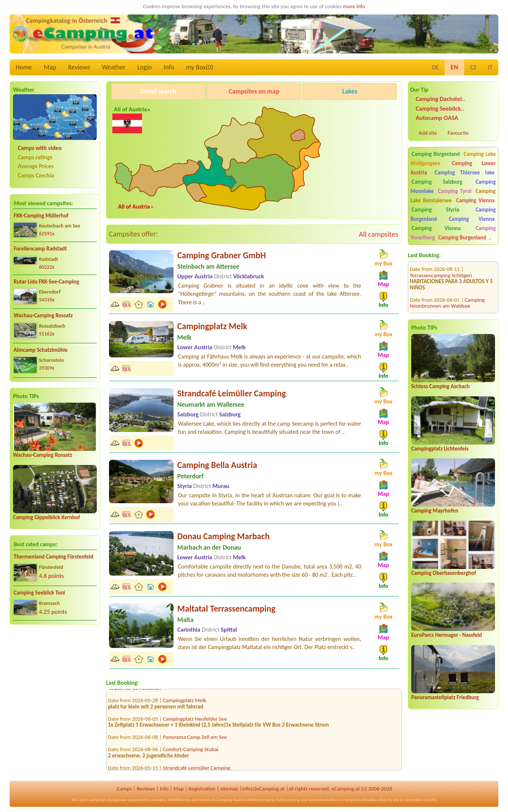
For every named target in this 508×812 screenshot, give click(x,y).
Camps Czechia (36, 175)
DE (435, 67)
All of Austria (130, 109)
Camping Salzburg (437, 182)
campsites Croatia (420, 800)
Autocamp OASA (437, 118)
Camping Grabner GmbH (222, 255)
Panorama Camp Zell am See (195, 740)
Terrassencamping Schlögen (441, 265)
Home (24, 67)
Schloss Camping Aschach (441, 386)
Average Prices (36, 166)
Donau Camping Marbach (223, 536)
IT (490, 67)
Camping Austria (231, 800)
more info (354, 6)
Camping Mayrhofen (435, 511)
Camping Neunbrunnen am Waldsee (447, 292)
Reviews (79, 67)
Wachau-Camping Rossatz (43, 315)
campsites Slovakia (360, 800)
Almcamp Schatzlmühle (41, 350)
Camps (124, 789)
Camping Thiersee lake (465, 173)
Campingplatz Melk (212, 326)
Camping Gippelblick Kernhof (46, 517)
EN (454, 67)
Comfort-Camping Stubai (191, 752)
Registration (202, 789)
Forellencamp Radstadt (40, 249)
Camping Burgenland (436, 154)
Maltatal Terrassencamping (226, 608)
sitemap (229, 789)
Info (169, 67)
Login (144, 67)
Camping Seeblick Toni (39, 593)
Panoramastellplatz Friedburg (445, 697)
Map (50, 67)
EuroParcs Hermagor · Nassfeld (446, 635)
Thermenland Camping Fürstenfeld (54, 557)
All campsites (379, 234)
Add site (428, 133)
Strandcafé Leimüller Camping (232, 393)
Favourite (458, 133)
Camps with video (40, 148)
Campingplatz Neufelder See (195, 722)
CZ (473, 67)
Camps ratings (35, 157)
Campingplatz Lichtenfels (440, 449)
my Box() (200, 67)
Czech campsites (92, 800)
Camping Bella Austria (217, 465)
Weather (114, 67)
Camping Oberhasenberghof (444, 573)
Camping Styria (435, 210)
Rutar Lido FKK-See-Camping (46, 282)
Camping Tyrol (455, 191)
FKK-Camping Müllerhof (41, 216)
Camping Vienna (475, 200)
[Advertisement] (55, 688)
